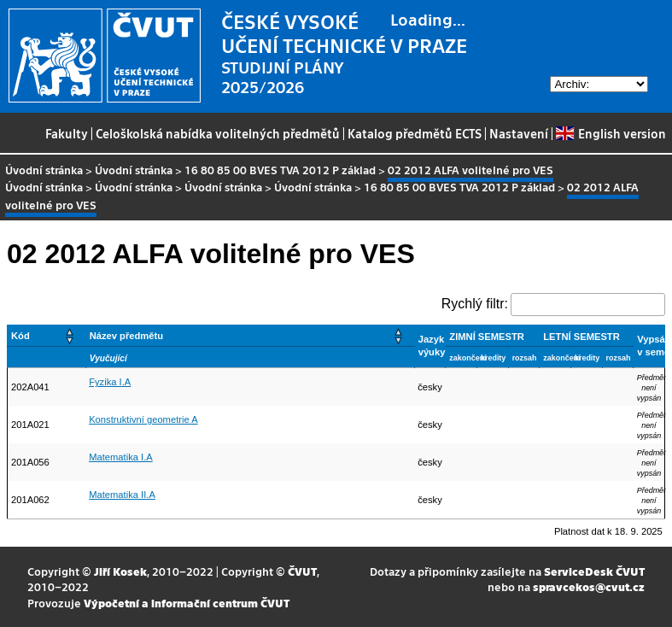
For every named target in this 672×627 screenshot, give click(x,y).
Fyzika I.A (110, 382)
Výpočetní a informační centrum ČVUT (187, 603)
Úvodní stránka (44, 170)
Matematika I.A (121, 457)
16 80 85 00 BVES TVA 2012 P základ (280, 170)
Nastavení (519, 133)
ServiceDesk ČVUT (594, 571)
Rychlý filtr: (475, 304)
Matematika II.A (122, 495)
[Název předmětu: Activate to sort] (250, 335)
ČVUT (302, 571)
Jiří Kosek (120, 571)
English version (611, 133)
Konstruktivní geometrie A (143, 419)
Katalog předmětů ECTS (415, 133)
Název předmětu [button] (126, 336)
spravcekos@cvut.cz (589, 586)
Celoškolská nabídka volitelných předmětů (218, 133)
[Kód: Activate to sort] (47, 335)
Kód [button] (20, 336)
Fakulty (67, 133)
